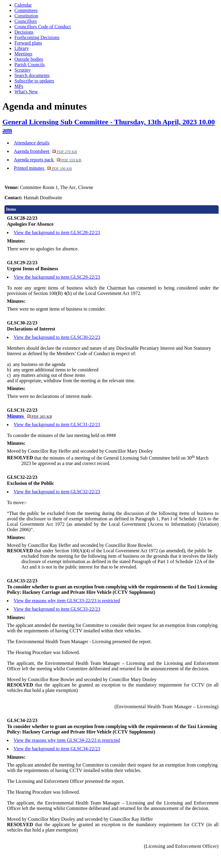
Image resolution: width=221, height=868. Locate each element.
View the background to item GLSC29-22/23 (57, 277)
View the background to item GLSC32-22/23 (57, 492)
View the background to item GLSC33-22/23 (57, 609)
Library (22, 48)
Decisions (24, 32)
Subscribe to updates (34, 81)
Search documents (32, 75)
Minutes (29, 416)
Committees (26, 10)
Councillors (26, 21)
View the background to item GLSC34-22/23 (57, 749)
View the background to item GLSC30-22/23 (57, 337)
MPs (19, 86)
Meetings (23, 54)
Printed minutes (43, 168)
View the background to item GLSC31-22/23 (57, 425)
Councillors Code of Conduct (43, 27)
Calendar (23, 5)
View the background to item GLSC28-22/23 (57, 232)
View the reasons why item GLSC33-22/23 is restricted (67, 601)
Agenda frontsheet (45, 151)
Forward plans (28, 43)
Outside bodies (29, 59)
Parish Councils (30, 65)
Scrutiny (23, 70)
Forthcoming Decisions (37, 37)
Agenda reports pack (48, 160)
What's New (26, 92)
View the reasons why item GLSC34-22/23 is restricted (67, 740)
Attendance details (32, 143)
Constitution (26, 16)
